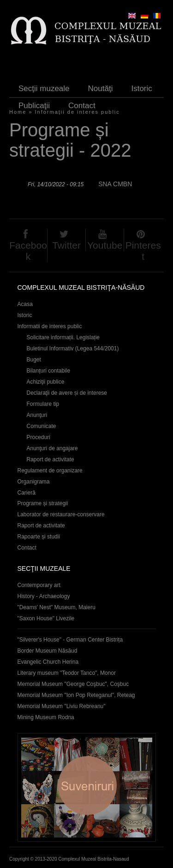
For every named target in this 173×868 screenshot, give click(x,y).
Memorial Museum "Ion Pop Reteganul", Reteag (76, 695)
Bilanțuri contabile (49, 371)
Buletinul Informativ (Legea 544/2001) (73, 348)
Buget (34, 360)
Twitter (66, 245)
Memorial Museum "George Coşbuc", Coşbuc (73, 684)
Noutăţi (101, 89)
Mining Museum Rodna (46, 717)
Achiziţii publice (46, 382)
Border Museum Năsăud (48, 651)
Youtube (105, 245)
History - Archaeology (44, 596)
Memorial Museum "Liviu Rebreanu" (62, 706)
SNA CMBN (115, 184)
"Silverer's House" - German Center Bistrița (70, 640)
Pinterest (143, 251)
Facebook (28, 251)
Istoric (141, 89)
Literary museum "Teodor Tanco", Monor (67, 673)
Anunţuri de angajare (52, 448)
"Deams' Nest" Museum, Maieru (57, 607)
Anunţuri (37, 415)
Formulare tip (43, 404)
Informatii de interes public (50, 326)
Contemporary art (39, 585)
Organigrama (34, 482)
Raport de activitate (51, 459)
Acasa (25, 304)
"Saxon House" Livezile (46, 618)
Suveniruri (87, 787)
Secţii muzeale (44, 89)
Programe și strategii (43, 503)
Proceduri (39, 437)
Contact (82, 106)
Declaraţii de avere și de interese (67, 393)
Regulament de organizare (50, 471)
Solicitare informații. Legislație (63, 337)
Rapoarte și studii (39, 537)
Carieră (27, 493)
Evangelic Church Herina (48, 662)
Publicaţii (34, 106)
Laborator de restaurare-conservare (61, 514)
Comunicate (42, 426)
